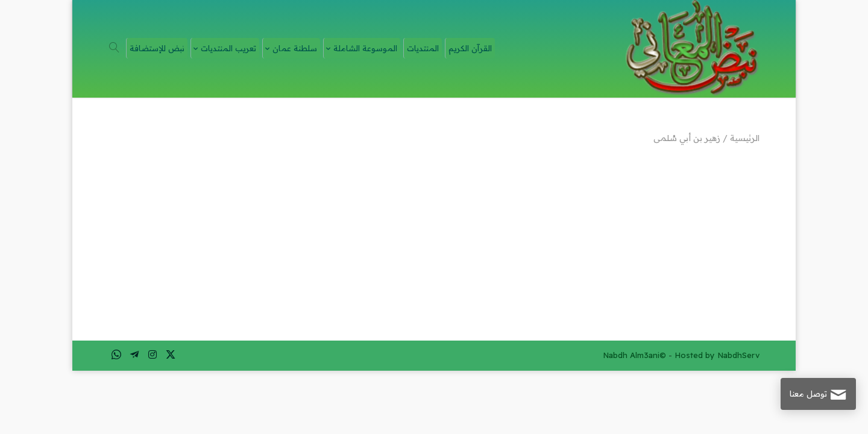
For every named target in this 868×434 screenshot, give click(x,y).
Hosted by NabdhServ (717, 355)
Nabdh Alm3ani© (634, 355)
